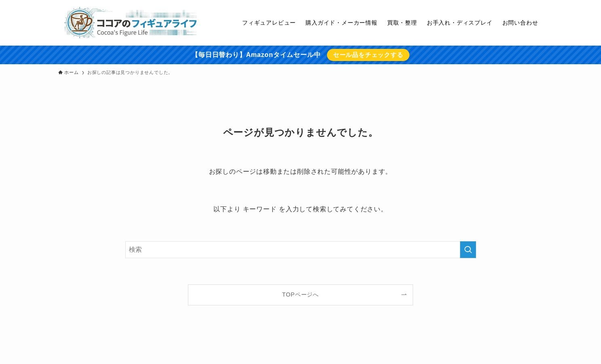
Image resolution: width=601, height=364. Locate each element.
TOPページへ (300, 295)
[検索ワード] (301, 250)
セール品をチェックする (368, 55)
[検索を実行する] (468, 250)
